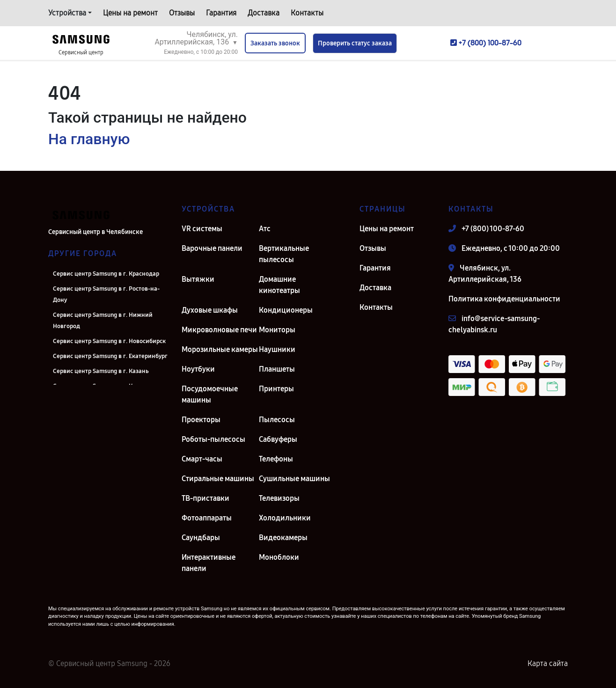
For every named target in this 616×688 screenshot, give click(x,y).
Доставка (264, 13)
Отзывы (182, 13)
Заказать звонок (275, 43)
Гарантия (221, 13)
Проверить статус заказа (355, 43)
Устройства (67, 13)
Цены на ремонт (130, 13)
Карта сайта (548, 663)
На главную (89, 139)
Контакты (307, 13)
